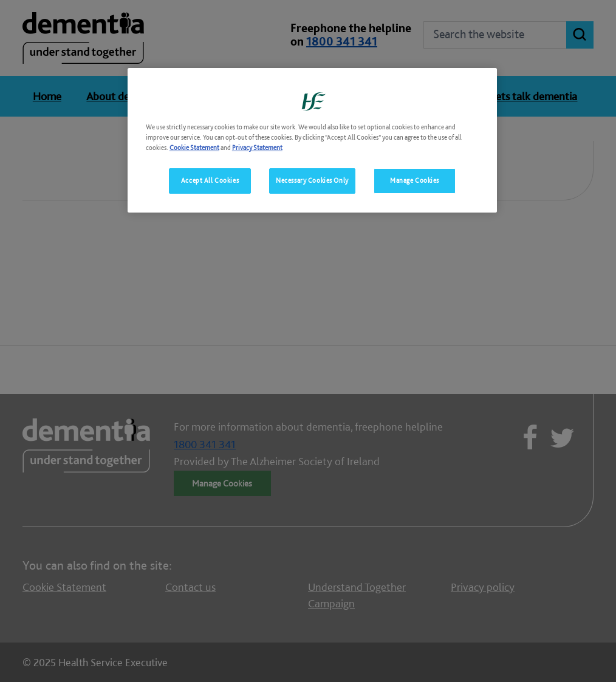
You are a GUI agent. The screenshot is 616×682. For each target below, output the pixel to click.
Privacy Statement (257, 148)
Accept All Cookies (210, 180)
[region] (312, 140)
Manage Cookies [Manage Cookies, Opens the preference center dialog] (415, 180)
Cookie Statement (194, 148)
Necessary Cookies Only (312, 180)
